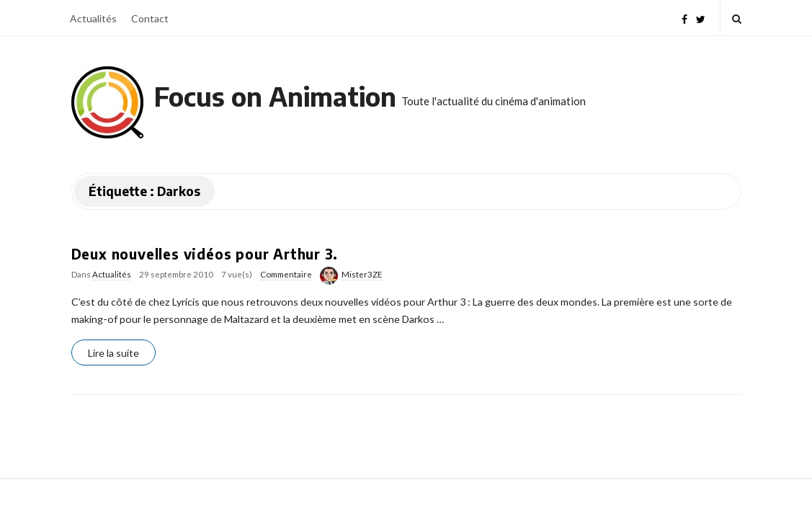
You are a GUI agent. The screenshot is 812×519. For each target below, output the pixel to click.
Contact (150, 18)
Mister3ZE (362, 274)
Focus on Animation (275, 96)
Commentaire (286, 274)
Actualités (93, 18)
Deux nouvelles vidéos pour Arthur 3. (205, 254)
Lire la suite (113, 353)
